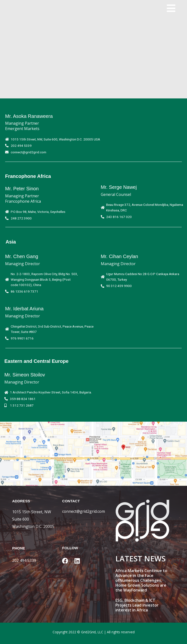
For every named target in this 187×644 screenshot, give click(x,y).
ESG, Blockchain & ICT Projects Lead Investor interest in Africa (137, 605)
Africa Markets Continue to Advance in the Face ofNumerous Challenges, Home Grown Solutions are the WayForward (141, 580)
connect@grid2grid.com (84, 511)
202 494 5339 (24, 560)
